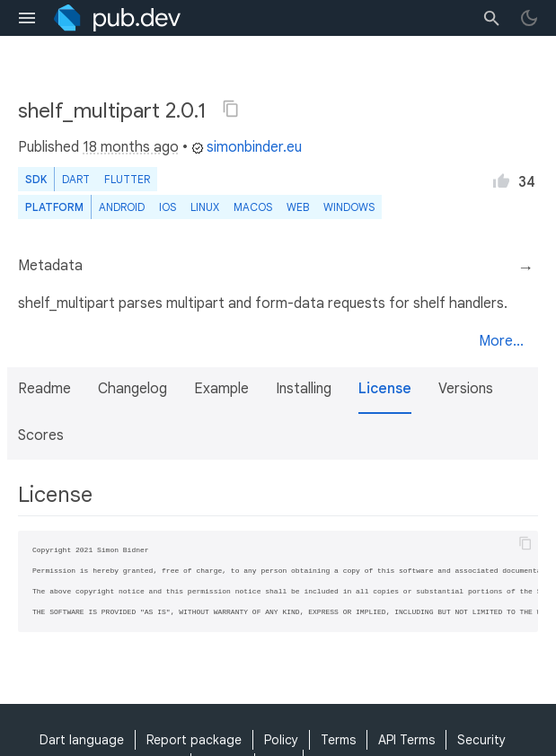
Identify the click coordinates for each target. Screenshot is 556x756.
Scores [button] (41, 435)
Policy (281, 740)
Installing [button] (304, 389)
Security (481, 740)
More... (501, 341)
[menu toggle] (27, 18)
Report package (194, 740)
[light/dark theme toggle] (529, 18)
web (298, 207)
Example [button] (221, 389)
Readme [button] (44, 389)
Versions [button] (466, 389)
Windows (349, 207)
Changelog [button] (132, 389)
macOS (253, 207)
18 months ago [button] (131, 147)
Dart (76, 179)
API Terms (406, 740)
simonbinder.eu (247, 147)
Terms (338, 740)
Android (122, 207)
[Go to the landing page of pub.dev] (117, 18)
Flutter (127, 179)
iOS (168, 207)
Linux (205, 207)
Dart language (82, 740)
